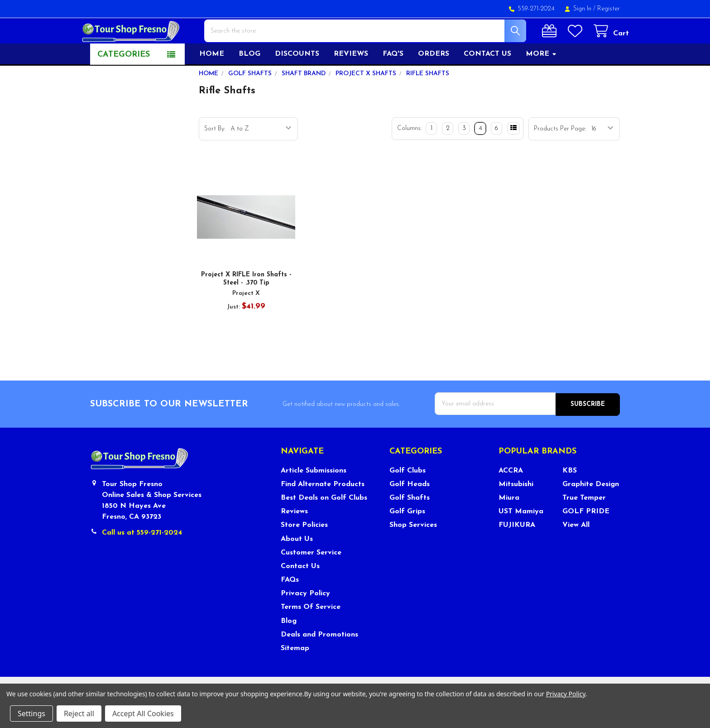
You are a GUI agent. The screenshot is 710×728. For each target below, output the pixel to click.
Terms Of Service (311, 632)
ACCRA (511, 496)
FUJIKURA (517, 550)
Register (609, 9)
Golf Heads (410, 510)
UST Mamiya (521, 537)
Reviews (351, 80)
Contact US (487, 80)
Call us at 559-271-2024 (142, 558)
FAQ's (393, 80)
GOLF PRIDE (586, 537)
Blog (249, 80)
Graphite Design (591, 510)
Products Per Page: (560, 155)
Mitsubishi (516, 510)
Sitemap (295, 674)
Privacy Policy (305, 619)
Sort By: (215, 155)
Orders (434, 80)
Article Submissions (314, 496)
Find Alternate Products (323, 510)
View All (576, 550)
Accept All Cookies (143, 714)
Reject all (79, 714)
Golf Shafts (410, 523)
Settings (31, 714)
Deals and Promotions (319, 660)
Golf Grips (407, 537)
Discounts (297, 80)
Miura (509, 523)
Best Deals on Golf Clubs (324, 523)
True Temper (584, 523)
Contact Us (300, 592)
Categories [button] (124, 81)
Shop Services (413, 550)
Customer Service (311, 578)
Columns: (409, 155)
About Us (297, 564)
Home (212, 80)
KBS (570, 496)
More (541, 80)
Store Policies (304, 550)
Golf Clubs (408, 496)
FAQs (290, 605)
